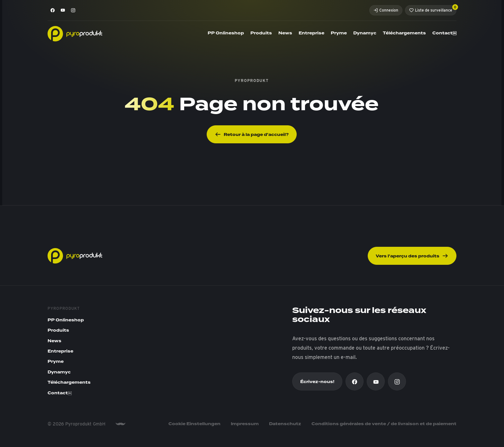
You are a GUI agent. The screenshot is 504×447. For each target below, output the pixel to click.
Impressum (245, 424)
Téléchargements (404, 33)
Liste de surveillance (433, 9)
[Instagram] (73, 10)
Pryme (339, 33)
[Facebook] (53, 10)
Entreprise (311, 33)
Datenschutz (285, 424)
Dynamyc (365, 33)
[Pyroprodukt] (75, 33)
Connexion (386, 10)
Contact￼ (444, 33)
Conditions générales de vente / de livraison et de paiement (384, 424)
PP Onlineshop (226, 33)
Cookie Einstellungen (194, 424)
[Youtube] (63, 10)
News (285, 33)
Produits (261, 33)
